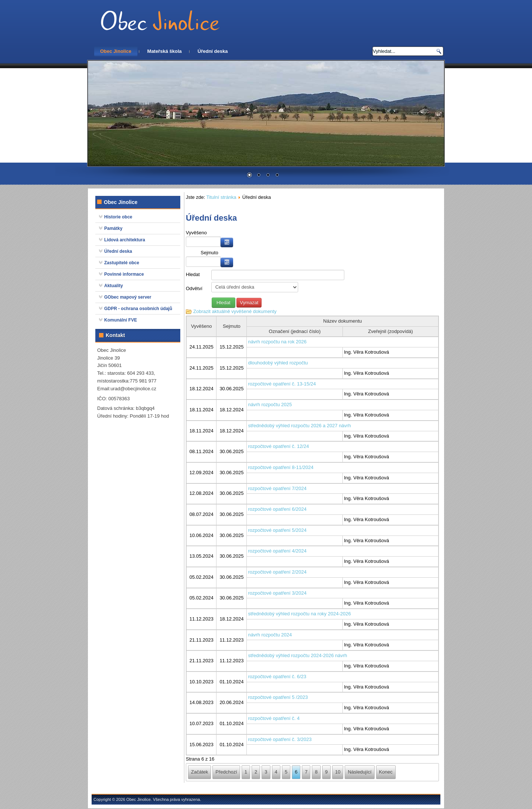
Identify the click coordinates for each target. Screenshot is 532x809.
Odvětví (194, 288)
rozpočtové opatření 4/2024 (277, 551)
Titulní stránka (221, 197)
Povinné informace (124, 274)
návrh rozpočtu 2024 (270, 635)
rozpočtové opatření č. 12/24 (278, 446)
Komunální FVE (121, 320)
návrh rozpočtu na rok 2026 (277, 342)
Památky (113, 228)
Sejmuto (209, 253)
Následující (359, 772)
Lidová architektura (125, 240)
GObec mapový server (128, 297)
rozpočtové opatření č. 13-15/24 (282, 384)
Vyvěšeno (196, 233)
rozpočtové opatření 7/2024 (277, 488)
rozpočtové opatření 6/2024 (277, 509)
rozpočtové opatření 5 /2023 (278, 697)
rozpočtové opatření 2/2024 (277, 572)
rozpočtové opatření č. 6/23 (277, 677)
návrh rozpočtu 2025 (270, 404)
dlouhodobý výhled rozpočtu (278, 363)
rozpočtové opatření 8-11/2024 (281, 467)
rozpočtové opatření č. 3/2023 (280, 739)
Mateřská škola (165, 51)
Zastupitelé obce (122, 263)
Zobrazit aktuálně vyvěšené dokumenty (235, 311)
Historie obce (118, 217)
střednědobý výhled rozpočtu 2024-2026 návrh (297, 655)
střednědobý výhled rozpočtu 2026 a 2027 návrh (299, 426)
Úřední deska (213, 51)
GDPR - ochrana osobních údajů (138, 309)
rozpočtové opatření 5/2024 (277, 530)
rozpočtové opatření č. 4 (274, 718)
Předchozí (226, 772)
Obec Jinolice (116, 51)
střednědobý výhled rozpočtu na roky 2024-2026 (299, 614)
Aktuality (114, 286)
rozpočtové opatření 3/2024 (277, 593)
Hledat (193, 274)
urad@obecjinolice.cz (133, 389)
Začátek (199, 772)
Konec (386, 772)
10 (338, 772)
